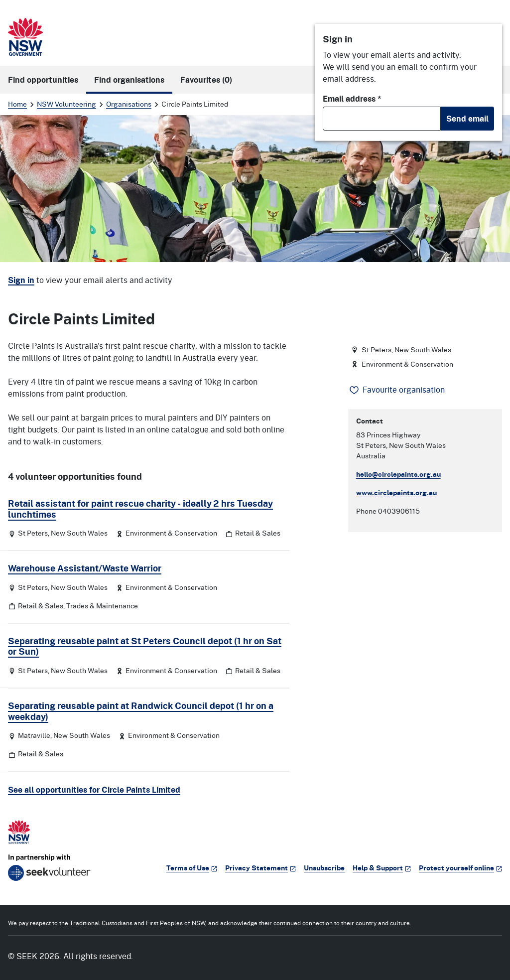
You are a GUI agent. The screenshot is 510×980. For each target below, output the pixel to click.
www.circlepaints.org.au (396, 492)
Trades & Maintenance (102, 606)
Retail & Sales (258, 533)
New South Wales (79, 533)
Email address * (352, 99)
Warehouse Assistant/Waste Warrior (85, 568)
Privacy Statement (260, 868)
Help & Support (382, 868)
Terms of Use (192, 868)
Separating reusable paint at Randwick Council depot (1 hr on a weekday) (141, 711)
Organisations (129, 104)
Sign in (21, 280)
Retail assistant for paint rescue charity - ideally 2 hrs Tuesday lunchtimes (140, 509)
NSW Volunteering (66, 104)
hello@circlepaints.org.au (398, 474)
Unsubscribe (324, 868)
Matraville (34, 735)
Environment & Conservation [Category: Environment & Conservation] (171, 533)
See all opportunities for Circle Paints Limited (94, 790)
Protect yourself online (460, 868)
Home (17, 104)
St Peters (33, 533)
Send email (467, 119)
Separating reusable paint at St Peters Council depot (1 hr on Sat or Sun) (145, 646)
